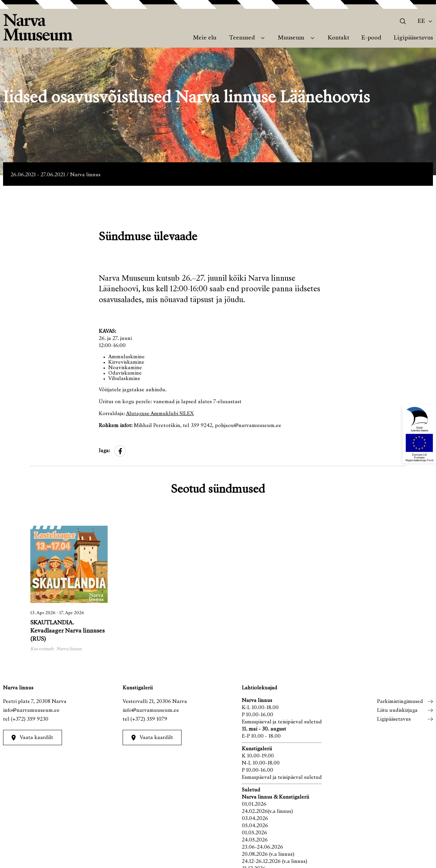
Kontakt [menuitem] (338, 38)
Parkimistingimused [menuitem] (400, 702)
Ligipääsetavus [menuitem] (413, 38)
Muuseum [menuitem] (291, 38)
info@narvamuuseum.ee (31, 710)
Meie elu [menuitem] (205, 38)
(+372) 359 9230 (30, 719)
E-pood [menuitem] (371, 38)
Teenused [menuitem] (242, 38)
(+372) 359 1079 (149, 719)
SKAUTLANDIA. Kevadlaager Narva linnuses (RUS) (67, 631)
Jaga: (104, 451)
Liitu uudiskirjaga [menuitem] (397, 710)
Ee (421, 21)
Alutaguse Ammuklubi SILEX (160, 414)
